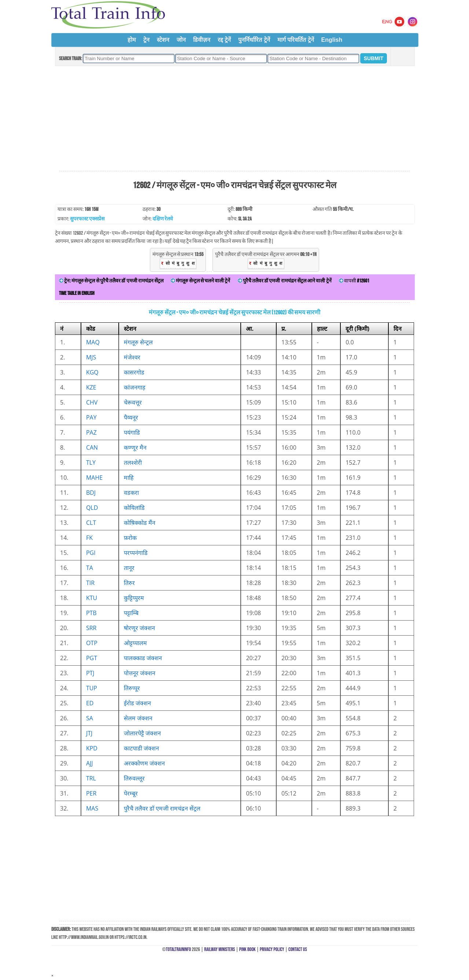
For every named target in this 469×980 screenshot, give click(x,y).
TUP (92, 688)
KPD (92, 748)
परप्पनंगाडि (136, 553)
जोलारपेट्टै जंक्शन (142, 733)
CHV (92, 402)
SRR (91, 628)
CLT (91, 523)
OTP (92, 643)
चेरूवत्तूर (133, 402)
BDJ (91, 493)
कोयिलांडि (134, 508)
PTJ (90, 673)
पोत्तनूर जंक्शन (140, 673)
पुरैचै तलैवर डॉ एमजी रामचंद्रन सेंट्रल (162, 808)
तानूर (129, 568)
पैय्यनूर (131, 417)
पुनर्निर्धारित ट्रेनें (254, 40)
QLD (92, 508)
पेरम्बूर (131, 793)
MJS (91, 357)
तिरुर (129, 583)
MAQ (93, 342)
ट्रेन (146, 40)
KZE (91, 387)
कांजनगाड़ (135, 387)
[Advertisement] (234, 119)
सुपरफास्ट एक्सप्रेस (87, 219)
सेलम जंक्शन (138, 718)
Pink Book (248, 949)
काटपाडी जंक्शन (141, 748)
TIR (90, 583)
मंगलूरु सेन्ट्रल (138, 342)
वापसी (354, 281)
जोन (181, 40)
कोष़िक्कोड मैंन (140, 523)
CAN (92, 447)
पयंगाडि (132, 432)
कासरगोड (134, 372)
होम (132, 40)
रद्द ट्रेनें (224, 40)
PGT (92, 658)
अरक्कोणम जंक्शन (144, 763)
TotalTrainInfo (178, 949)
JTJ (89, 733)
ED (90, 703)
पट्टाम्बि (131, 613)
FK (89, 538)
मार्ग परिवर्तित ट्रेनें (296, 40)
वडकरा (131, 493)
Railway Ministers (219, 949)
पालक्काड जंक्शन (143, 658)
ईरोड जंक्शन (137, 703)
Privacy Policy (272, 949)
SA (90, 718)
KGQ (92, 372)
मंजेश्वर (132, 357)
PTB (91, 613)
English (332, 40)
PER (91, 793)
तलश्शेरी (133, 462)
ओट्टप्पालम (135, 643)
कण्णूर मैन (135, 447)
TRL (91, 778)
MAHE (94, 478)
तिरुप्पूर (132, 688)
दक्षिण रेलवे (163, 219)
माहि (129, 478)
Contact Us (298, 949)
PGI (91, 553)
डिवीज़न (202, 40)
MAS (92, 808)
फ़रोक (130, 538)
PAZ (91, 432)
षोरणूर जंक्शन (139, 628)
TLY (91, 462)
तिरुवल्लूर (134, 778)
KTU (92, 598)
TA (90, 568)
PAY (91, 417)
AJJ (90, 763)
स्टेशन (163, 40)
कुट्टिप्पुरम (134, 598)
